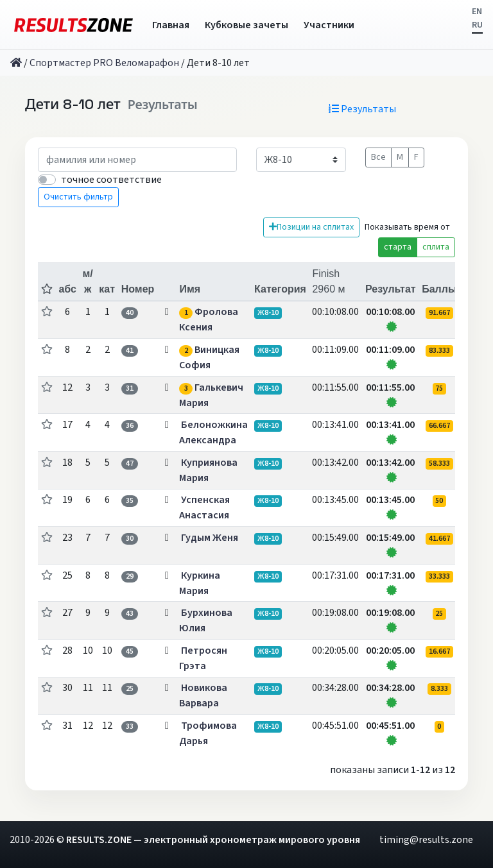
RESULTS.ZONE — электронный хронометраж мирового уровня (213, 840)
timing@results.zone (426, 840)
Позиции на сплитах (311, 227)
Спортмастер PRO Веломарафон (104, 63)
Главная (171, 25)
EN (477, 12)
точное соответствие (111, 180)
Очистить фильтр (78, 197)
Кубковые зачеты (246, 25)
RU (477, 25)
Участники (329, 25)
